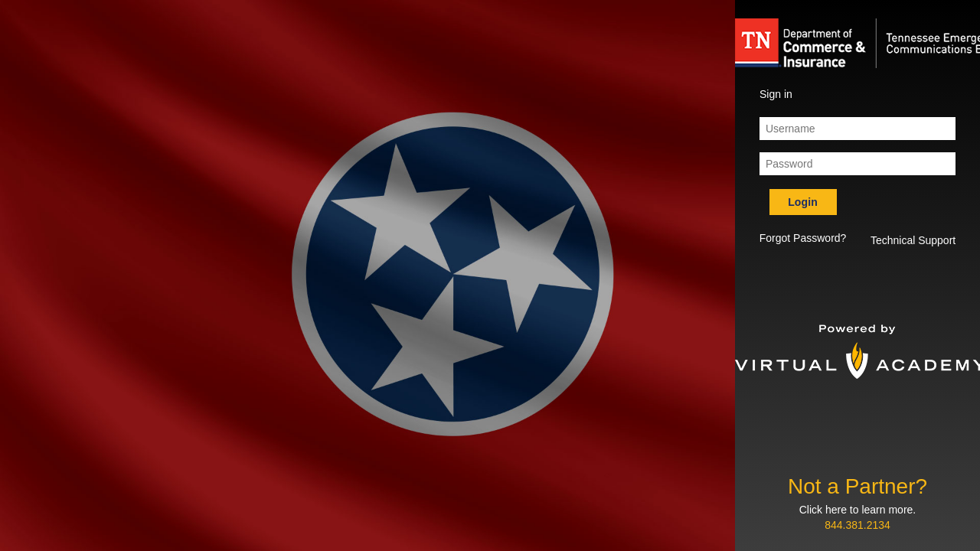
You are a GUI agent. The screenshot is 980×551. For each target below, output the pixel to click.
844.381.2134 (857, 525)
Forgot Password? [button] (803, 238)
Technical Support (913, 240)
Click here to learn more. (858, 510)
